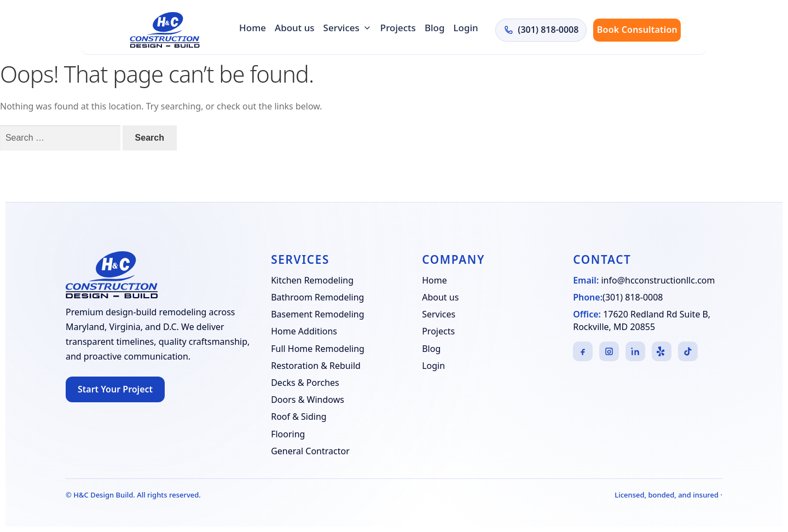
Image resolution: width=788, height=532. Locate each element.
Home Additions (304, 331)
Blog (435, 28)
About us (295, 28)
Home (253, 28)
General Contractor (310, 451)
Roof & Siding (299, 417)
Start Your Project (115, 389)
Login (466, 28)
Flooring (288, 434)
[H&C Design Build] (165, 30)
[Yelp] (662, 351)
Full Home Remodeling (318, 349)
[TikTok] (688, 351)
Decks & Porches (305, 383)
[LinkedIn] (635, 351)
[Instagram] (609, 351)
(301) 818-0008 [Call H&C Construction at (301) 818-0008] (541, 30)
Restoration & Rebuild (316, 366)
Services (347, 28)
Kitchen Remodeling (312, 280)
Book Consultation (637, 30)
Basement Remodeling (317, 314)
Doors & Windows (308, 400)
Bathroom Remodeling (317, 297)
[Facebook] (583, 351)
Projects (398, 28)
